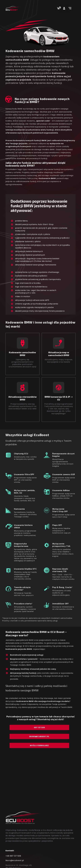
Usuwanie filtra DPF (24, 474)
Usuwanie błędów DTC (25, 569)
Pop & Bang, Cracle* (62, 587)
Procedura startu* (23, 603)
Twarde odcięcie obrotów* (22, 588)
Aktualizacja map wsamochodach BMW (59, 354)
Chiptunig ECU (21, 453)
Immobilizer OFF (60, 603)
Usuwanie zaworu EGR (64, 474)
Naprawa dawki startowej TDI (60, 570)
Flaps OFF (57, 525)
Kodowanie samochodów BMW (22, 354)
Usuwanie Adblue (61, 490)
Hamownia (19, 509)
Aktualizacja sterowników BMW (22, 398)
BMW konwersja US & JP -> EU (59, 398)
